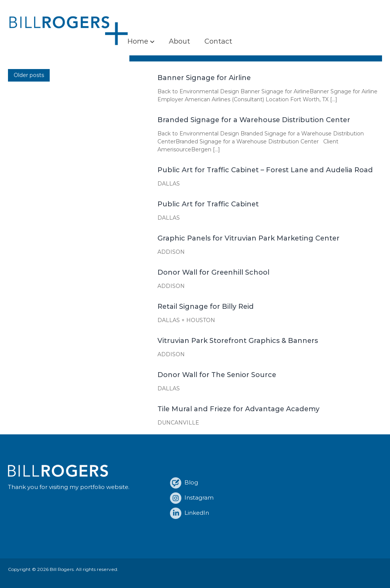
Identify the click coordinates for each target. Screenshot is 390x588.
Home (138, 41)
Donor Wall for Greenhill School (213, 272)
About (179, 41)
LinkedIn (189, 513)
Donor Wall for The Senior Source (217, 375)
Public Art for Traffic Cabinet (208, 204)
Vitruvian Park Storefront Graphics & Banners (238, 341)
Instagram (192, 498)
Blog (184, 482)
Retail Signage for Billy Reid (206, 307)
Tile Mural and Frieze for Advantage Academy (238, 409)
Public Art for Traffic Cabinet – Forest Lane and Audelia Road (265, 170)
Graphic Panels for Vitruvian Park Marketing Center (248, 238)
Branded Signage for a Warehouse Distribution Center (254, 120)
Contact (218, 41)
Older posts (29, 75)
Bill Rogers (62, 569)
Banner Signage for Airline (204, 78)
